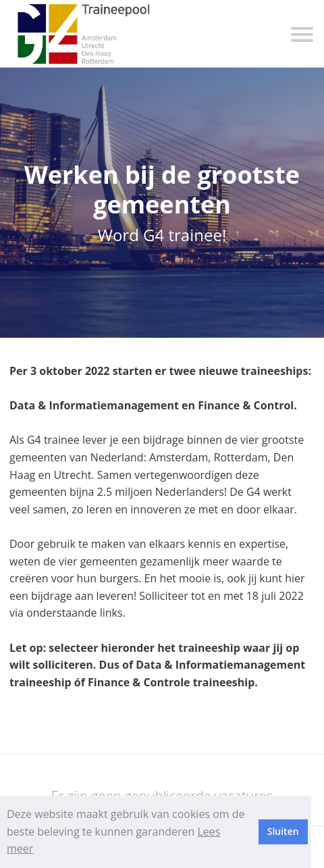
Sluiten (283, 831)
